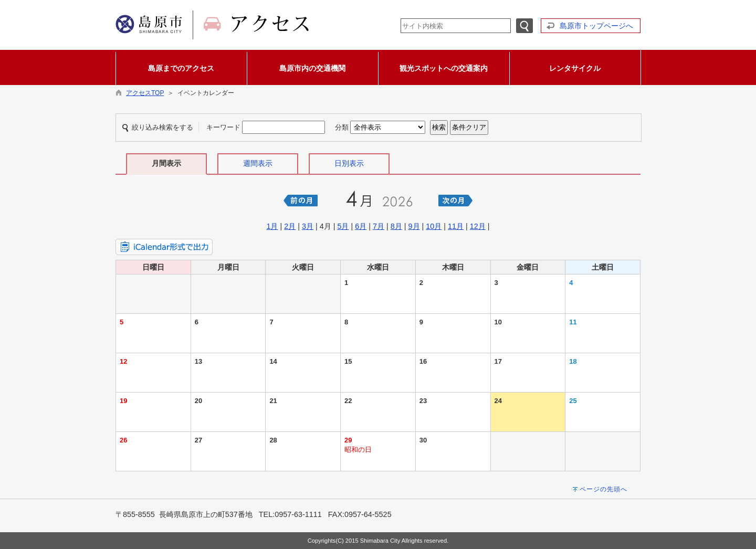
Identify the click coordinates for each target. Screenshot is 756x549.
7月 (379, 226)
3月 (308, 226)
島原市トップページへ (596, 26)
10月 (434, 226)
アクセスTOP (145, 93)
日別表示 (349, 163)
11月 (456, 226)
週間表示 (258, 163)
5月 (343, 226)
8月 (396, 226)
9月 (414, 226)
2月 (290, 226)
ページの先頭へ (603, 489)
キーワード (223, 127)
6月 (361, 226)
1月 (272, 226)
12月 (478, 226)
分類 (342, 127)
